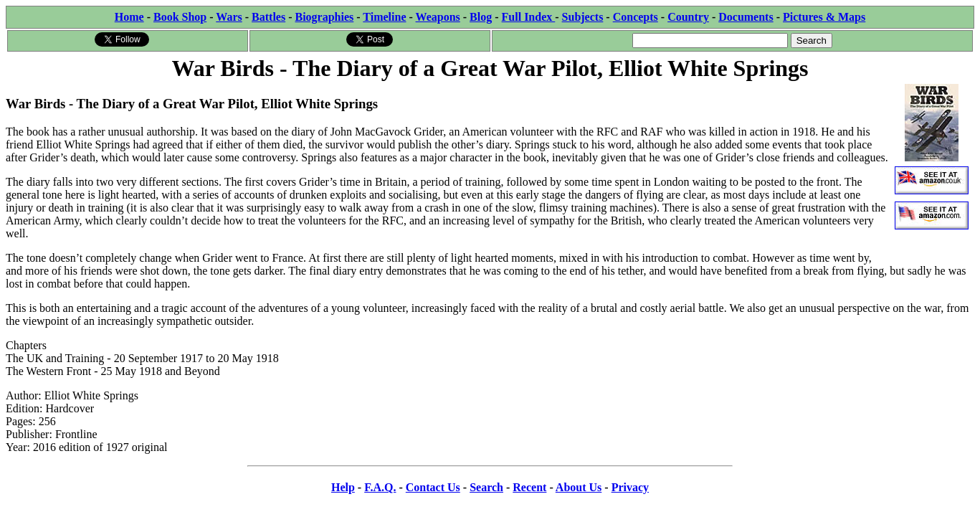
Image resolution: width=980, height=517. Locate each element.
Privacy (630, 487)
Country (688, 17)
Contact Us (433, 487)
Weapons (438, 17)
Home (129, 17)
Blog (481, 17)
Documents (746, 17)
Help (343, 487)
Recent (529, 487)
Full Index (529, 17)
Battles (268, 17)
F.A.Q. (380, 487)
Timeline (384, 17)
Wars (229, 17)
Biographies (324, 17)
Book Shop (180, 17)
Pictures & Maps (824, 17)
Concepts (636, 17)
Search (486, 487)
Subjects (583, 17)
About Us (579, 487)
